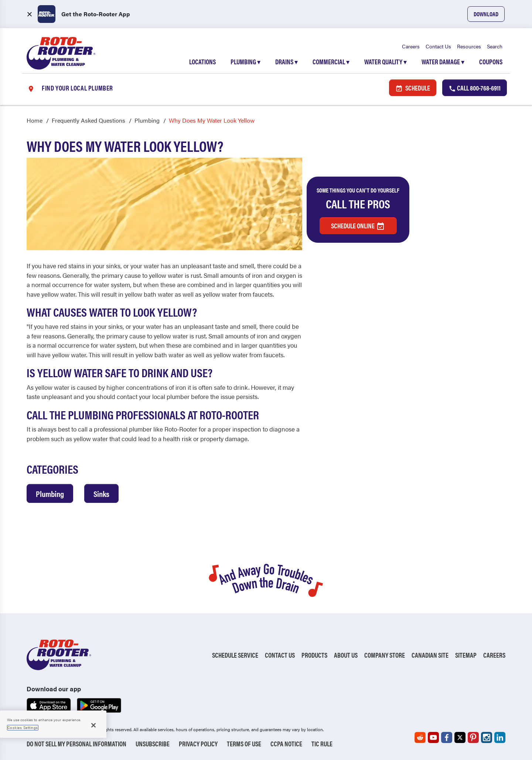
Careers (411, 46)
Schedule (413, 88)
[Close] (93, 725)
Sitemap (466, 655)
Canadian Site (430, 655)
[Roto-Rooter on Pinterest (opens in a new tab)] (473, 737)
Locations (202, 62)
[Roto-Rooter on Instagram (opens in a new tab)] (487, 737)
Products (314, 655)
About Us (346, 655)
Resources (469, 46)
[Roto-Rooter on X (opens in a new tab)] (460, 737)
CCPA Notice (286, 744)
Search (495, 46)
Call (475, 88)
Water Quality (386, 62)
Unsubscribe (153, 744)
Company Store (385, 655)
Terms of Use (244, 744)
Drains (287, 62)
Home (35, 120)
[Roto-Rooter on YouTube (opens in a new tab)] (433, 737)
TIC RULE (322, 744)
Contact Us (438, 46)
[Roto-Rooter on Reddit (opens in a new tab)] (420, 737)
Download (486, 14)
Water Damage (443, 62)
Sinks (101, 493)
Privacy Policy (198, 744)
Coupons (491, 62)
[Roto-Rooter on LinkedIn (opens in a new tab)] (500, 737)
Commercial (331, 62)
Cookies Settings (23, 727)
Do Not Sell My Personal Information (76, 744)
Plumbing (245, 62)
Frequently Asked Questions (88, 120)
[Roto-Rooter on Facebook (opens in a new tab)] (447, 737)
